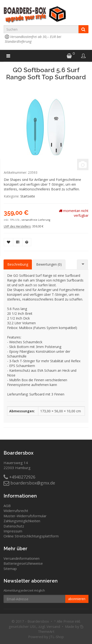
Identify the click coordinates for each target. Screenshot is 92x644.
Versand (53, 626)
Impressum (13, 531)
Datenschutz (14, 526)
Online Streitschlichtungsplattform (31, 536)
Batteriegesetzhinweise (23, 563)
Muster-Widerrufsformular (25, 516)
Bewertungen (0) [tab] (49, 264)
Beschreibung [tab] (18, 264)
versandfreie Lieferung (36, 220)
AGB (7, 506)
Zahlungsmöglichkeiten (22, 521)
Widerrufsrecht (16, 511)
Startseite (28, 196)
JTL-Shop (57, 637)
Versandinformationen (22, 558)
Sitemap (10, 569)
